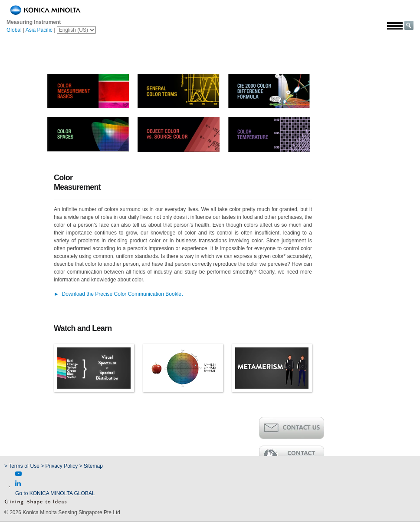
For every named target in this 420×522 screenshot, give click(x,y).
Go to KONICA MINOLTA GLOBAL (55, 493)
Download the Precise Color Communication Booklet (118, 294)
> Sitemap (91, 466)
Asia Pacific (39, 30)
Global (14, 30)
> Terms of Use (23, 466)
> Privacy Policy (59, 466)
